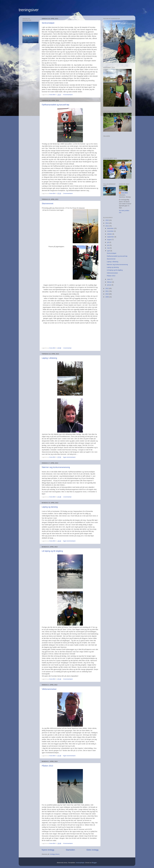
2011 (107, 291)
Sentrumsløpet (48, 23)
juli (108, 242)
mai (109, 248)
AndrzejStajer (80, 863)
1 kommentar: (67, 348)
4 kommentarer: (68, 95)
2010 (107, 294)
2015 (107, 220)
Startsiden (70, 850)
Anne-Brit (124, 193)
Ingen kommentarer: (70, 457)
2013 (107, 226)
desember (111, 228)
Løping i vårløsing (49, 358)
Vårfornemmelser (49, 689)
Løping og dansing (50, 507)
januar (109, 285)
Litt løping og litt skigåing (52, 551)
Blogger (94, 863)
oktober (110, 234)
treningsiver (29, 10)
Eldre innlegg (93, 850)
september (111, 237)
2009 (107, 297)
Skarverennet (48, 204)
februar (110, 282)
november (111, 231)
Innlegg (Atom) (55, 854)
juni (108, 245)
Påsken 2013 (47, 766)
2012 (107, 288)
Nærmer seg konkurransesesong (56, 467)
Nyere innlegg (48, 850)
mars (109, 279)
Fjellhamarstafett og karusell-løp (56, 105)
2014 (107, 223)
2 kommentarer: (68, 193)
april (109, 251)
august (110, 240)
